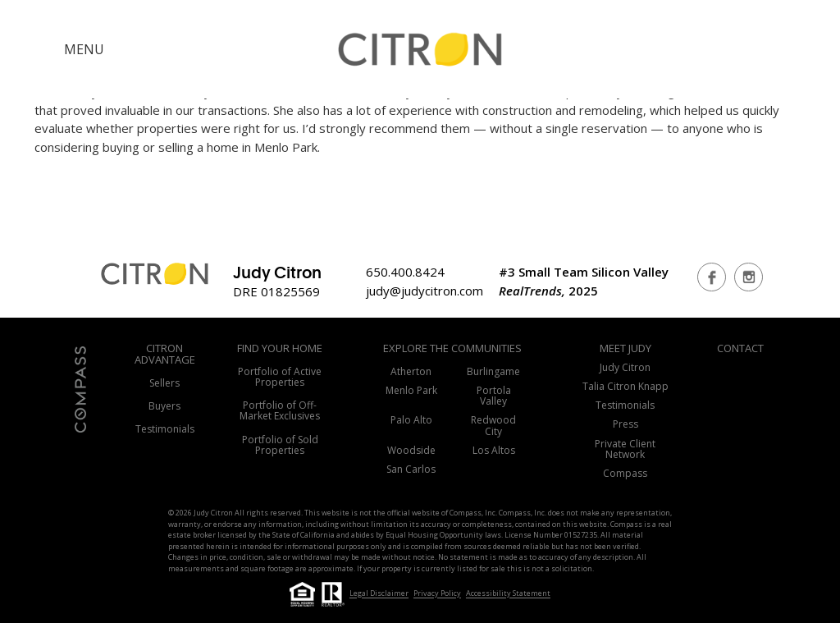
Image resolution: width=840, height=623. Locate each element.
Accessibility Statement (508, 594)
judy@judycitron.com (425, 291)
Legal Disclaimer (379, 594)
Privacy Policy (437, 594)
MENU (84, 49)
